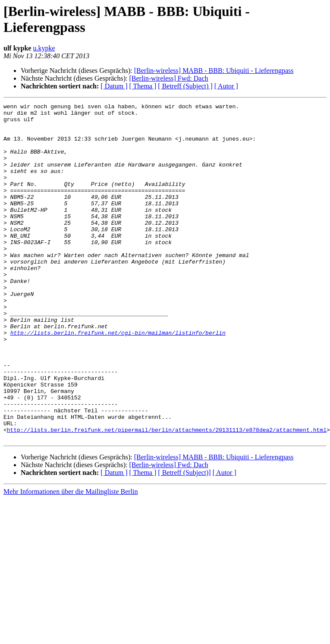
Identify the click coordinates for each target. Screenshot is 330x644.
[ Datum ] (114, 86)
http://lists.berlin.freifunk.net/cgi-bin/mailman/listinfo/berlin (118, 379)
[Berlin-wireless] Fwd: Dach (168, 78)
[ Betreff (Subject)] (184, 540)
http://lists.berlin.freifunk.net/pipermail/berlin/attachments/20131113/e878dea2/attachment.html (167, 496)
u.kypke (44, 48)
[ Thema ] (143, 86)
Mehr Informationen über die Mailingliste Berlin (71, 559)
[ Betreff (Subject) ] (185, 86)
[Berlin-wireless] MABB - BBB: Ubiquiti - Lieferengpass (214, 71)
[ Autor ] (226, 86)
